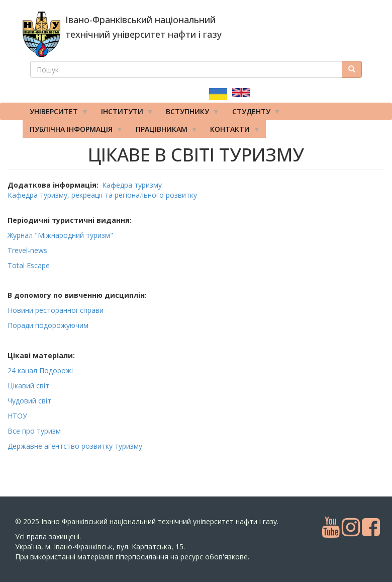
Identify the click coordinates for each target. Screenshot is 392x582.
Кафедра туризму (132, 185)
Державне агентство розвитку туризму (75, 446)
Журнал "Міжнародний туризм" (61, 235)
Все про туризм (34, 431)
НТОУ (17, 416)
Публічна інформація (73, 131)
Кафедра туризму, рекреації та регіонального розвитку (102, 195)
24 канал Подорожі (40, 370)
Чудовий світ (29, 401)
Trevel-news (28, 250)
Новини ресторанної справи (56, 310)
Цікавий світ (28, 386)
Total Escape (30, 265)
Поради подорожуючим (48, 325)
